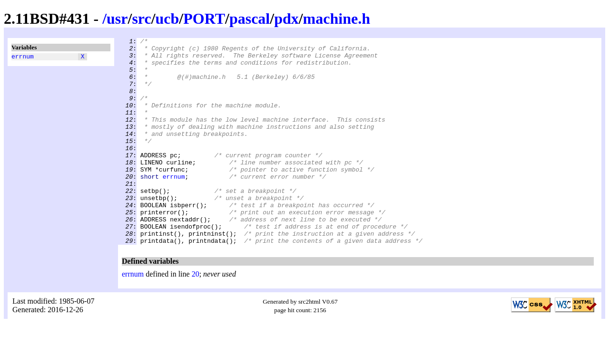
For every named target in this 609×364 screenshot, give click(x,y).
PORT (204, 19)
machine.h (337, 19)
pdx (286, 19)
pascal (250, 19)
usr (117, 19)
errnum (23, 57)
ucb (167, 19)
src (141, 19)
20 (196, 315)
